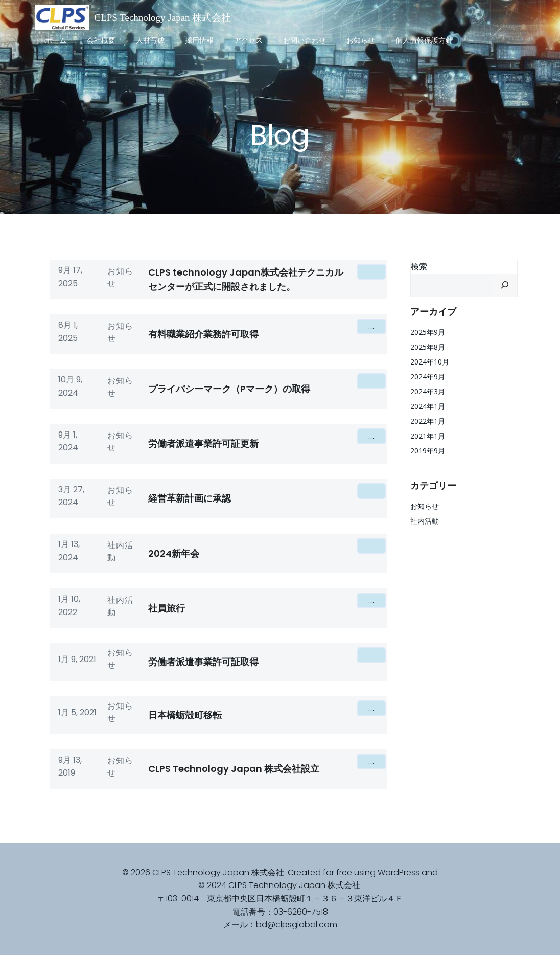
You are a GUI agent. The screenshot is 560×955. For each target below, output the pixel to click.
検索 (419, 267)
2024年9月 (428, 377)
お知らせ (361, 40)
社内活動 (120, 551)
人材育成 (150, 40)
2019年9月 (428, 451)
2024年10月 (430, 362)
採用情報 (199, 40)
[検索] (505, 285)
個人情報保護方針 (424, 40)
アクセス (248, 40)
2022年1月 (428, 421)
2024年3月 (428, 391)
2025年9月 (428, 332)
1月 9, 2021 (77, 659)
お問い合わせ (305, 40)
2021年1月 (428, 436)
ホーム (56, 40)
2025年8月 (428, 347)
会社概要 (101, 40)
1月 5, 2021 (77, 712)
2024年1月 (428, 406)
